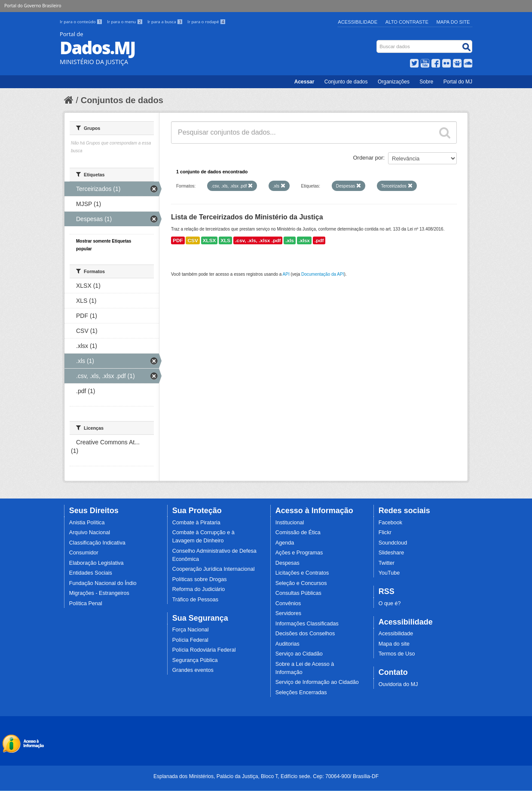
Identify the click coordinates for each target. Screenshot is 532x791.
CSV (193, 240)
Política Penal (86, 603)
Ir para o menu (125, 22)
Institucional (290, 523)
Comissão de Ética (298, 532)
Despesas (287, 563)
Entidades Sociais (91, 573)
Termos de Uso (397, 654)
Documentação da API (323, 274)
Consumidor (84, 553)
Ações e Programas (299, 553)
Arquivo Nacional (90, 532)
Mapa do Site (453, 22)
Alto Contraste (407, 22)
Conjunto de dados (346, 82)
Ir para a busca (166, 22)
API (286, 274)
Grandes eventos (193, 670)
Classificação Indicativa (97, 543)
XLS (225, 240)
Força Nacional (191, 630)
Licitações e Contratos (302, 573)
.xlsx (304, 240)
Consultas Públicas (298, 593)
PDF (178, 240)
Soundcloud (393, 543)
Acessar (304, 82)
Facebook (390, 523)
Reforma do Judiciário (199, 589)
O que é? (390, 603)
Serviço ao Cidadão (299, 654)
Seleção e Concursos (301, 583)
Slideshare (391, 553)
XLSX (209, 240)
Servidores (288, 613)
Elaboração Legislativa (96, 563)
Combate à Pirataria (196, 523)
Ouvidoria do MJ (398, 684)
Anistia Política (87, 523)
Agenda (285, 543)
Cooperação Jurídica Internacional (214, 569)
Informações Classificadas (307, 624)
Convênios (288, 603)
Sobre (426, 82)
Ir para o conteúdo (82, 22)
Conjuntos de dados (122, 100)
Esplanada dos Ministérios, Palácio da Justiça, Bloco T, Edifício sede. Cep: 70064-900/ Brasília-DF (266, 776)
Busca (378, 42)
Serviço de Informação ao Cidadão (317, 682)
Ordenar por (368, 158)
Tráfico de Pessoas (195, 600)
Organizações (394, 82)
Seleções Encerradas (301, 693)
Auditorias (287, 644)
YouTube (389, 573)
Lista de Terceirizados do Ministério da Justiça (247, 217)
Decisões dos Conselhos (305, 634)
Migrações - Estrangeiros (99, 593)
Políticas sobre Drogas (200, 579)
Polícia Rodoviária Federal (204, 650)
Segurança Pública (195, 660)
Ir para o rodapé (206, 22)
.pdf (319, 240)
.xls (290, 240)
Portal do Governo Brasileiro (33, 6)
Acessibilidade (358, 22)
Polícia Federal (190, 640)
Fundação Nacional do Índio (103, 583)
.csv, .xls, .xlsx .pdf (258, 240)
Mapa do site (394, 644)
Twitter (387, 563)
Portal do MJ (458, 82)
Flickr (385, 532)
